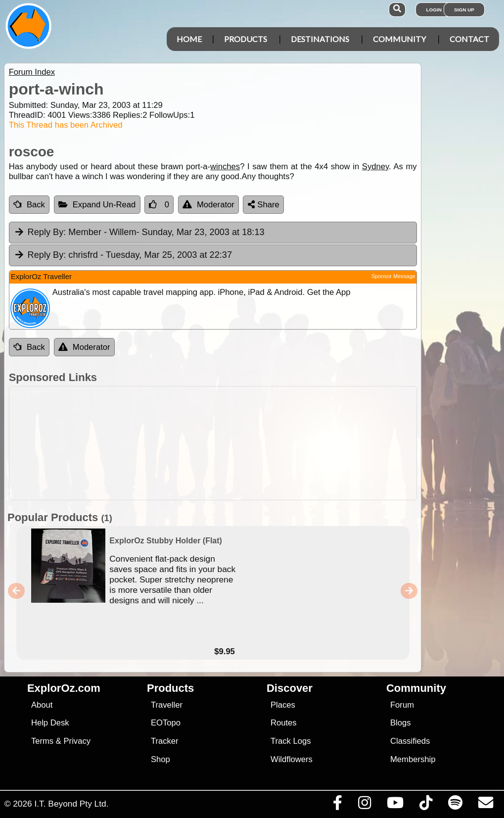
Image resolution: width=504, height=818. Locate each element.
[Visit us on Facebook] (337, 805)
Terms (42, 741)
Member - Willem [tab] (139, 233)
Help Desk (50, 723)
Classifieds (410, 741)
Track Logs (291, 741)
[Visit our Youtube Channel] (395, 805)
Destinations (320, 39)
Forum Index (32, 72)
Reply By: (47, 232)
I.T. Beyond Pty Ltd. (71, 804)
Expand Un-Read (97, 205)
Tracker (165, 741)
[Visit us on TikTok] (426, 805)
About (42, 705)
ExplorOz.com (64, 688)
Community (399, 39)
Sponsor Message (393, 276)
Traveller (167, 705)
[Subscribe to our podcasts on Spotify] (455, 805)
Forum (402, 705)
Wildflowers (292, 759)
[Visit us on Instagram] (364, 805)
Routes (284, 723)
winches (225, 167)
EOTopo (166, 723)
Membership (413, 759)
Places (283, 705)
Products (246, 39)
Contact (469, 39)
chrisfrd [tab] (123, 255)
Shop (160, 759)
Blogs (401, 723)
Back (29, 205)
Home (189, 39)
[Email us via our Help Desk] (485, 805)
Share (264, 205)
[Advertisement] (257, 443)
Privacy (77, 741)
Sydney (375, 167)
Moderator (208, 205)
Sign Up (464, 10)
